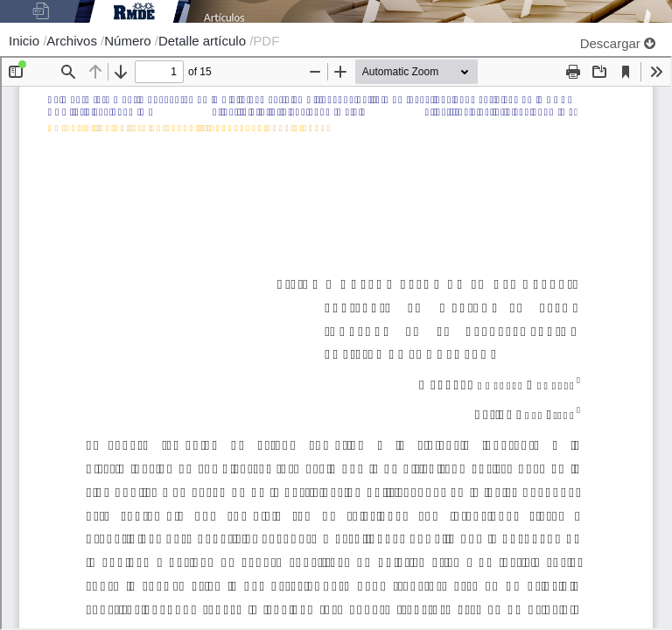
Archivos (73, 41)
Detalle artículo (204, 41)
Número (129, 41)
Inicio (26, 41)
